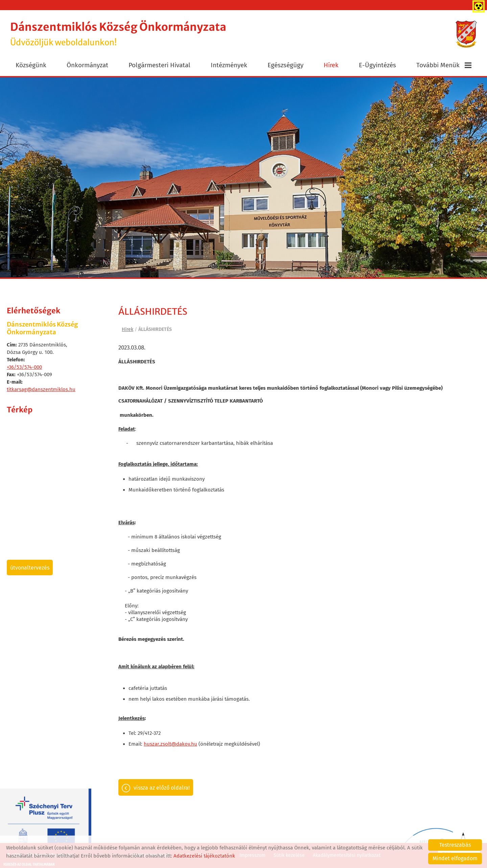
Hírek (331, 65)
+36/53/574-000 (24, 367)
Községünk (31, 65)
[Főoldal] (466, 34)
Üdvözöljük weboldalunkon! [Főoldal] (118, 34)
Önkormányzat (87, 65)
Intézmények (229, 65)
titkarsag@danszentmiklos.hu (41, 389)
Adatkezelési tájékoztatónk (204, 856)
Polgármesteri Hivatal (159, 65)
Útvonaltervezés (30, 568)
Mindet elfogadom (455, 858)
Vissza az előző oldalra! (162, 788)
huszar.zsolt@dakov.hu (170, 744)
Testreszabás (455, 845)
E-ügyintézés (377, 65)
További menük (444, 65)
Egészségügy (285, 65)
